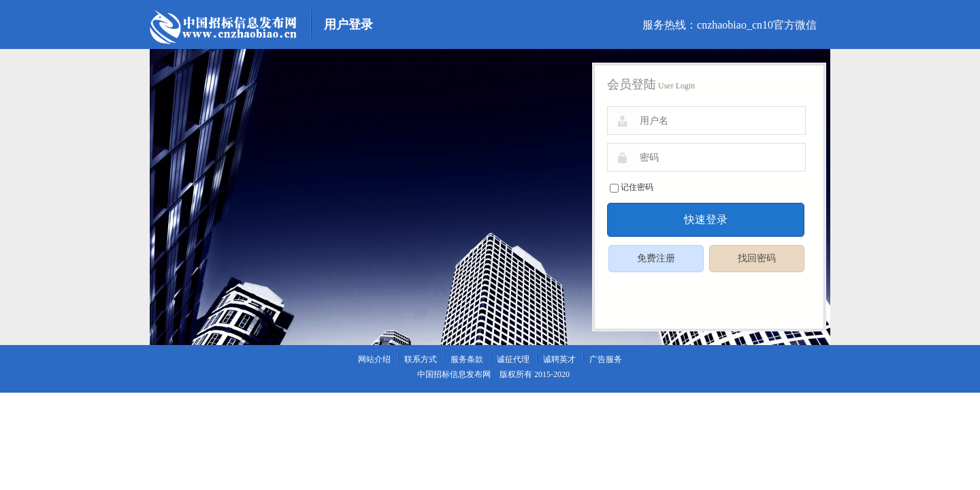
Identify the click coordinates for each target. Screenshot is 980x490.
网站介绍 (374, 359)
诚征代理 (513, 359)
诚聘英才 (559, 359)
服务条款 (467, 359)
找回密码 (757, 258)
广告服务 (606, 359)
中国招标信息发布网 (454, 374)
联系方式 (421, 359)
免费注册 (656, 258)
